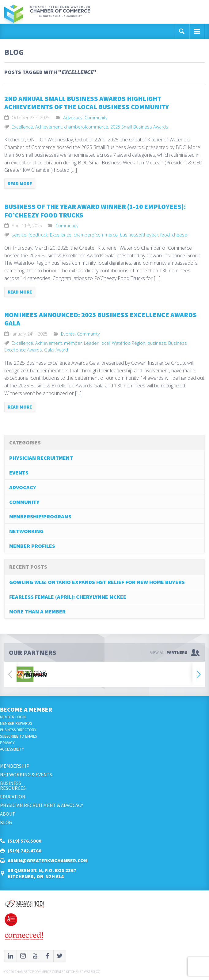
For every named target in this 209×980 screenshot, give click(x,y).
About (8, 814)
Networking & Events (26, 774)
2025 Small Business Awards (139, 127)
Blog (6, 822)
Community (96, 118)
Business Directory (18, 730)
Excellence (22, 127)
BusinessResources (13, 786)
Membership (15, 766)
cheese (180, 235)
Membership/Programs (40, 516)
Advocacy (73, 118)
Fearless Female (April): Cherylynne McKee (68, 597)
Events (68, 334)
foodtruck (38, 235)
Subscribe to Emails (18, 736)
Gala (49, 350)
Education (13, 797)
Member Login (13, 717)
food (165, 235)
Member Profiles (32, 546)
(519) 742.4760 (25, 851)
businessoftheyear (139, 235)
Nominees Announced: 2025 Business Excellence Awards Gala (101, 319)
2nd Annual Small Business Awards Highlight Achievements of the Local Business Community (87, 103)
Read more (20, 184)
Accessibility (12, 749)
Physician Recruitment (41, 458)
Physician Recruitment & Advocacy (42, 805)
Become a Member (26, 709)
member (73, 343)
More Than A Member (37, 611)
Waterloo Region (129, 343)
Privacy (7, 743)
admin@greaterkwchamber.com (48, 860)
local (105, 343)
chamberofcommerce (86, 127)
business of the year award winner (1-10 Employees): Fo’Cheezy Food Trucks (95, 211)
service (19, 235)
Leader (91, 343)
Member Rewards (16, 723)
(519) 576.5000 (25, 841)
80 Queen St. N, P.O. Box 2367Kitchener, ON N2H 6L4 (42, 873)
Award (62, 350)
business (157, 343)
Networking (26, 531)
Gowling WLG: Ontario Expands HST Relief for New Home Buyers (97, 582)
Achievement (49, 127)
